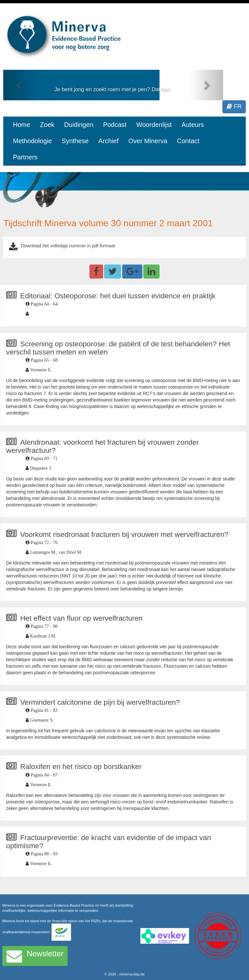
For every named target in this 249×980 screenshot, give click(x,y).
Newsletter (35, 956)
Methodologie (32, 141)
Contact (188, 141)
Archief (108, 141)
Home (22, 125)
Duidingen (79, 125)
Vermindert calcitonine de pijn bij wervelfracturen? (100, 702)
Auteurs (193, 125)
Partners (25, 157)
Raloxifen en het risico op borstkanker (81, 767)
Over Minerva (148, 141)
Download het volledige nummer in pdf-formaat (68, 246)
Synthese (75, 141)
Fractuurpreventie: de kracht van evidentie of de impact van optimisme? (109, 842)
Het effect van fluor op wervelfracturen (81, 618)
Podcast (115, 125)
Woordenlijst (154, 125)
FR (234, 106)
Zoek (47, 125)
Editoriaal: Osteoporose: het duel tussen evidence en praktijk (118, 296)
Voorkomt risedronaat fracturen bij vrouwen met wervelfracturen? (124, 534)
